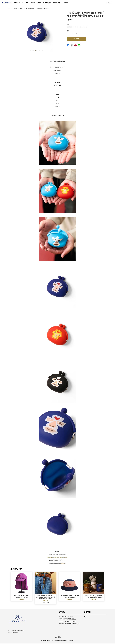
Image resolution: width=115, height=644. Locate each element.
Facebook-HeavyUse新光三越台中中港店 (67, 621)
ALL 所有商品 (47, 3)
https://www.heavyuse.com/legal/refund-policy (57, 558)
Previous (10, 32)
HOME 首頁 (17, 3)
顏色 (68, 25)
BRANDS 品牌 (57, 3)
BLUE (75, 27)
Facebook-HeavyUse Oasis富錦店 (66, 617)
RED (86, 27)
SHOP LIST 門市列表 (36, 3)
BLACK (80, 27)
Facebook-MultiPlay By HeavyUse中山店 (67, 622)
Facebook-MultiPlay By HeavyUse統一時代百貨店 (69, 624)
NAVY (69, 27)
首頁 (9, 9)
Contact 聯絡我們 (70, 641)
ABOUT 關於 (25, 3)
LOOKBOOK (66, 3)
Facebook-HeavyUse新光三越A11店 (66, 619)
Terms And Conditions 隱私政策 (48, 641)
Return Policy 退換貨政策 (60, 641)
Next (63, 32)
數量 (68, 31)
